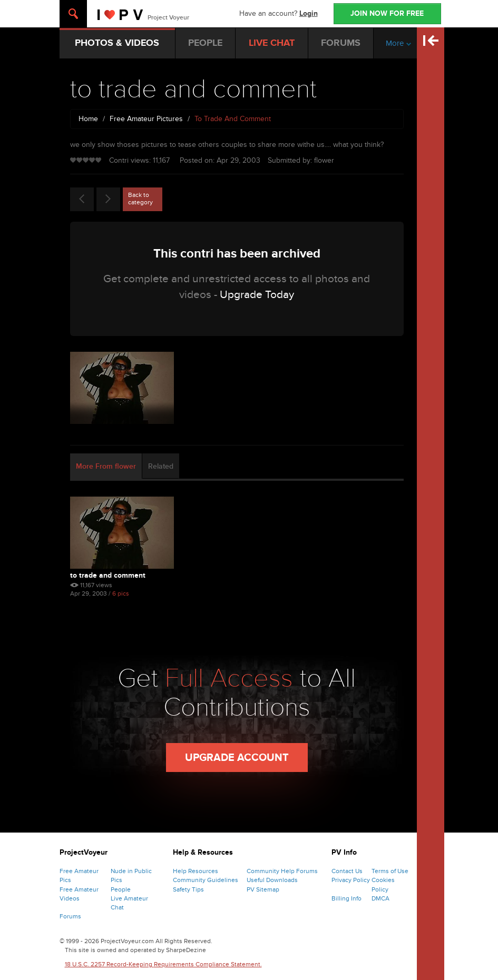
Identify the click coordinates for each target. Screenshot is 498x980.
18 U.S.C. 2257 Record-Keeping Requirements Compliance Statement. (163, 964)
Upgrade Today (257, 295)
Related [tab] (161, 466)
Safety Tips (188, 889)
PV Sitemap (263, 889)
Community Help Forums (282, 871)
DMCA (380, 898)
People (121, 889)
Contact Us (347, 871)
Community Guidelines (206, 880)
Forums (70, 916)
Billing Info (346, 898)
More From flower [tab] (106, 466)
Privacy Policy (351, 880)
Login (309, 13)
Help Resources (196, 871)
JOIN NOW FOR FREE (387, 13)
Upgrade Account (237, 758)
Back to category (140, 199)
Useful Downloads (272, 880)
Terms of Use (390, 871)
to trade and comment (108, 575)
